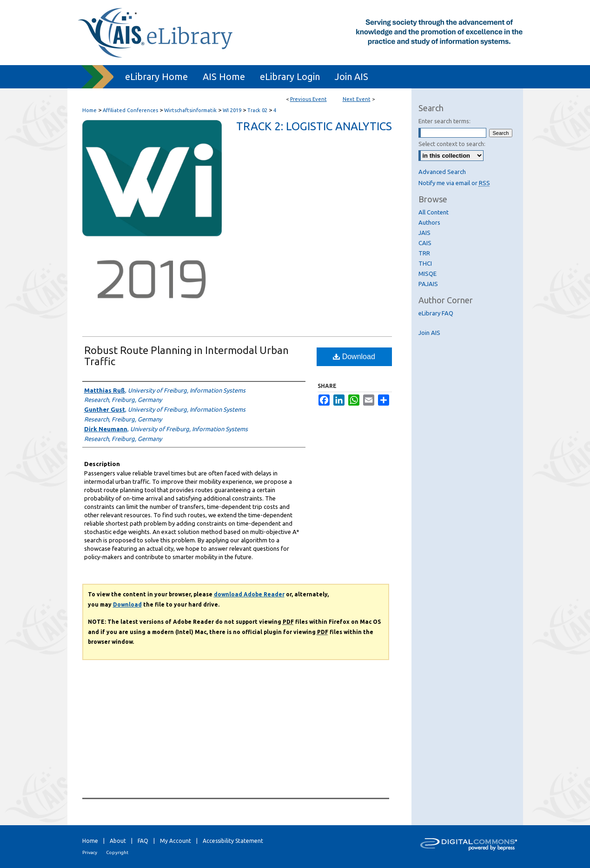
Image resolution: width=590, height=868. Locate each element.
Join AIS (429, 333)
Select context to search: (452, 144)
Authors (429, 222)
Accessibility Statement (233, 841)
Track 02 (258, 110)
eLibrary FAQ (436, 313)
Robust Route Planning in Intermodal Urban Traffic (186, 356)
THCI (425, 263)
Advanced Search (442, 172)
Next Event (357, 99)
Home (89, 110)
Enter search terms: (444, 121)
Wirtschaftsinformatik (191, 110)
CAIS (425, 243)
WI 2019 (233, 110)
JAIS (424, 233)
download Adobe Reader (249, 594)
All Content (434, 212)
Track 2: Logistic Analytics (314, 126)
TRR (424, 253)
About (118, 841)
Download (354, 357)
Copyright (117, 852)
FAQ (143, 841)
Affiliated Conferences (131, 110)
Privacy (90, 852)
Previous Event (308, 99)
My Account (176, 841)
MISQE (428, 274)
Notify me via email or (454, 183)
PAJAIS (428, 284)
